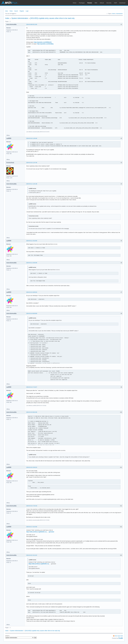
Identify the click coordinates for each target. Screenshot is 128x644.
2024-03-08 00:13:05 (32, 24)
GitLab (102, 3)
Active (113, 14)
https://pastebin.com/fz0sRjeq (45, 44)
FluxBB (121, 638)
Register (22, 11)
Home (75, 3)
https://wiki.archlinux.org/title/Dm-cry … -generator (40, 532)
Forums (90, 3)
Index (7, 11)
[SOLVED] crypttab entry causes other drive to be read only (52, 18)
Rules (11, 11)
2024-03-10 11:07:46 (32, 163)
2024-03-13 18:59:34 (32, 292)
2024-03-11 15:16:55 (32, 241)
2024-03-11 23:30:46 (32, 263)
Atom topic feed (119, 636)
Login (27, 11)
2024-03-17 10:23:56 (32, 527)
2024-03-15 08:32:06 (32, 412)
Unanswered (119, 14)
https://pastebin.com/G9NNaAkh (43, 42)
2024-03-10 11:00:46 (32, 138)
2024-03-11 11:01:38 (32, 184)
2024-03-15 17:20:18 (32, 506)
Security (109, 3)
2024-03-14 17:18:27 (32, 387)
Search (16, 11)
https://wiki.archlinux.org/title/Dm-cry (39, 564)
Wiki (96, 3)
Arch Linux (10, 3)
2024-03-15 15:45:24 (32, 467)
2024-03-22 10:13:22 (32, 555)
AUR (115, 3)
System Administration (20, 18)
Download (122, 3)
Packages (82, 3)
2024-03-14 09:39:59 (32, 313)
